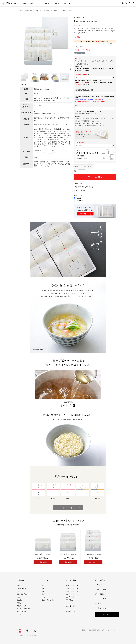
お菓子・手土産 (22, 612)
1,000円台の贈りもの (72, 585)
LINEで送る (78, 201)
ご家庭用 (56, 3)
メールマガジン (100, 580)
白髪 (18, 591)
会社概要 (98, 603)
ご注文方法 (99, 585)
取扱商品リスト (71, 611)
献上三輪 (20, 600)
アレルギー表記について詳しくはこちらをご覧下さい (45, 153)
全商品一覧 (67, 3)
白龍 (18, 585)
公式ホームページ (105, 608)
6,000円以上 (70, 600)
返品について (79, 183)
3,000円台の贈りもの (72, 591)
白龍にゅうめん (58, 11)
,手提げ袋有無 (80, 142)
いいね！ (77, 198)
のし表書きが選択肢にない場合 (84, 90)
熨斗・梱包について (102, 594)
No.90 (43, 597)
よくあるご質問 (100, 599)
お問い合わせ (107, 614)
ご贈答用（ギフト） (29, 11)
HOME (21, 11)
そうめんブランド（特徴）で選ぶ (44, 11)
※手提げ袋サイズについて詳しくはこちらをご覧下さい (46, 114)
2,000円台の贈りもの (72, 588)
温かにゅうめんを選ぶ (24, 609)
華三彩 (19, 603)
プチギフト (20, 615)
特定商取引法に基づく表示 (97, 630)
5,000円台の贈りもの (72, 597)
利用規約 (84, 630)
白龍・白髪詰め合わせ (24, 594)
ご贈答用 (46, 3)
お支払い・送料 (100, 589)
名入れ (77, 106)
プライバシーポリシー (113, 630)
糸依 (18, 597)
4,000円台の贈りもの (72, 594)
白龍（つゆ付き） (22, 588)
